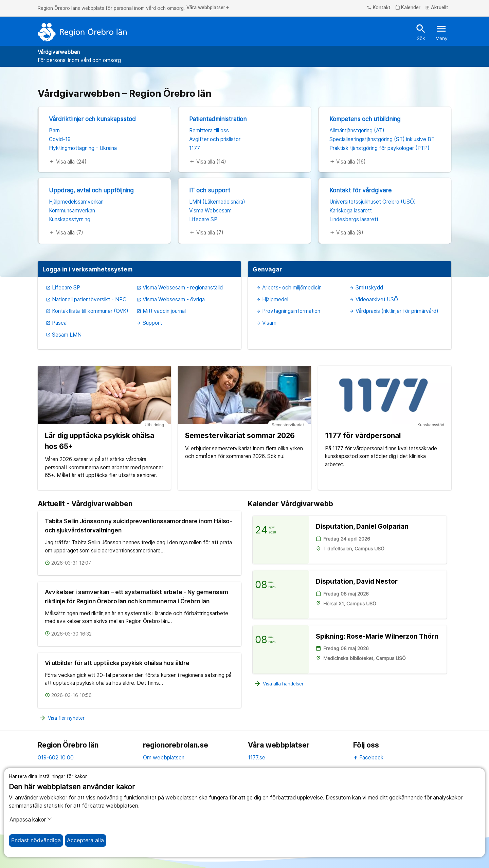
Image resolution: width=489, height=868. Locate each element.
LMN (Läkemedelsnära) (217, 202)
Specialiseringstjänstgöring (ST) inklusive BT (382, 139)
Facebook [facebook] (368, 758)
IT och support (210, 190)
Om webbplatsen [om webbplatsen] (164, 758)
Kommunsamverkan (72, 211)
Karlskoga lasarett (351, 211)
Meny (441, 32)
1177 (195, 148)
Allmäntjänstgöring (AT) (357, 130)
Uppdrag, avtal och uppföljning (91, 190)
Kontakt (379, 8)
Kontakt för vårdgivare (360, 190)
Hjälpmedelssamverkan (76, 202)
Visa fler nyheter (62, 718)
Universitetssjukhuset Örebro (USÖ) (373, 202)
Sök (421, 32)
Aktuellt (437, 8)
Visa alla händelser (279, 684)
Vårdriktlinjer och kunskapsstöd (92, 119)
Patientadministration (218, 119)
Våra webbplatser (208, 8)
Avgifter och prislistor (215, 139)
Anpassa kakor (31, 819)
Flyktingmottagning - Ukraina (83, 148)
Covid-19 (60, 139)
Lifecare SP (203, 219)
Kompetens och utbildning (365, 119)
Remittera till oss (209, 130)
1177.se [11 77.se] (257, 758)
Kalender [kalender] (408, 8)
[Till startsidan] (82, 32)
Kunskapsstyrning (70, 219)
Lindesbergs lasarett (354, 219)
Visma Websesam (210, 211)
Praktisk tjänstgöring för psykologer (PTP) (379, 148)
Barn (54, 130)
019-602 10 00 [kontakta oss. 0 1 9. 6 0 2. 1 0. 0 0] (56, 758)
